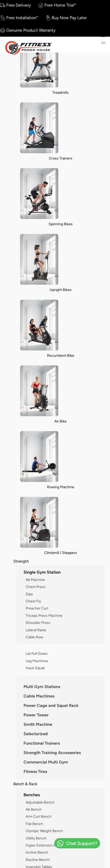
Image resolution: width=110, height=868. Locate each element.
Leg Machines (37, 661)
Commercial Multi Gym (46, 762)
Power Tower (36, 715)
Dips (29, 594)
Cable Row (34, 637)
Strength (21, 561)
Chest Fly (33, 601)
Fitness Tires (35, 771)
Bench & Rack (25, 784)
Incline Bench (37, 852)
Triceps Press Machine (44, 616)
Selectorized (36, 734)
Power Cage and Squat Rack (51, 705)
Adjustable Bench (40, 802)
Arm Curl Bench (39, 816)
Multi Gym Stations (42, 687)
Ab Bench (34, 809)
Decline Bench (38, 860)
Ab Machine (35, 580)
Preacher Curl (37, 608)
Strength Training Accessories (52, 753)
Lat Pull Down (37, 653)
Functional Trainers (42, 743)
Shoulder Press (38, 623)
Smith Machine (38, 724)
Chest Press (36, 587)
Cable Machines (39, 696)
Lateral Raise (36, 630)
